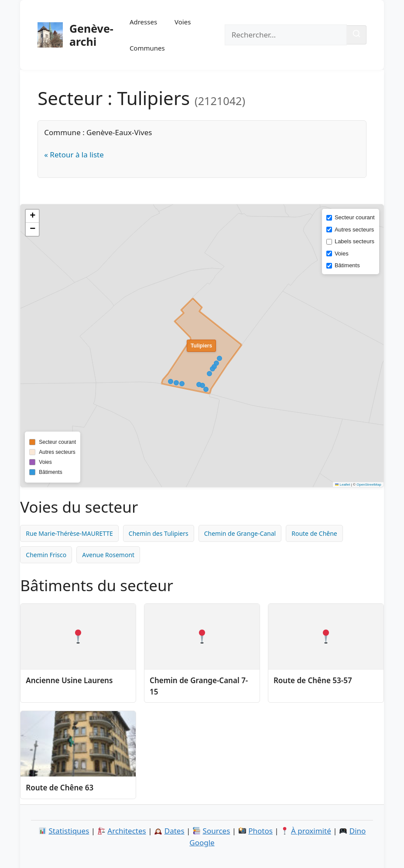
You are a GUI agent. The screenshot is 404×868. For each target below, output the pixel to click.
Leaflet (342, 485)
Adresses (143, 22)
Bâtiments (347, 265)
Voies (183, 22)
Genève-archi (91, 35)
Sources (217, 831)
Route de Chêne (314, 533)
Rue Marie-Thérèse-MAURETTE (69, 533)
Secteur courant (355, 217)
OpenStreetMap (369, 485)
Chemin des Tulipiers (159, 533)
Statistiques (69, 831)
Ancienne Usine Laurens (69, 680)
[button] (32, 216)
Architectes (127, 831)
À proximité (311, 831)
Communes (147, 48)
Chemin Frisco (46, 555)
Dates (175, 831)
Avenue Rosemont (108, 555)
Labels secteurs (354, 241)
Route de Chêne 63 (60, 788)
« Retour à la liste (74, 155)
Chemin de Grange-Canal (240, 533)
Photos (260, 831)
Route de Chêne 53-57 (313, 680)
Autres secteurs (354, 230)
